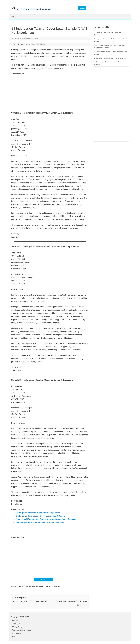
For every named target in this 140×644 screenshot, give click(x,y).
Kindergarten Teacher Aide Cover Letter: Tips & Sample (40, 516)
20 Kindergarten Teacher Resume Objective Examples (40, 522)
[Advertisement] (50, 92)
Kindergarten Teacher (23, 44)
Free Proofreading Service (21, 630)
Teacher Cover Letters (38, 44)
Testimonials (16, 633)
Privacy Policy (17, 627)
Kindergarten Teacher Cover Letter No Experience (38, 513)
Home (13, 17)
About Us (15, 620)
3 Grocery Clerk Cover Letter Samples (30, 601)
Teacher (21, 586)
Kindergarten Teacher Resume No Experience (110, 58)
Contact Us (16, 623)
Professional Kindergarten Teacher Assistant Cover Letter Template (46, 519)
